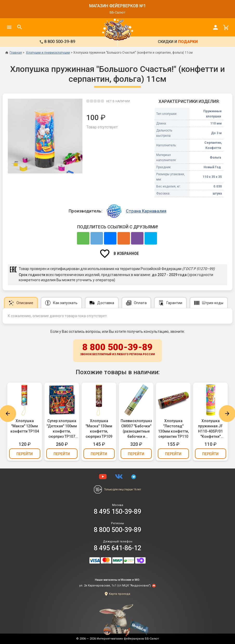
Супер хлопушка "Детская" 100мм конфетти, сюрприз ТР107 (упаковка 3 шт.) (62, 429)
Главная (14, 53)
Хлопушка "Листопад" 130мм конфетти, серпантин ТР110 (173, 429)
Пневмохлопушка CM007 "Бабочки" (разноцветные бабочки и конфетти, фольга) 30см (136, 429)
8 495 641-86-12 (117, 548)
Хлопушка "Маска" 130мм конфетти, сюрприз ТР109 (99, 429)
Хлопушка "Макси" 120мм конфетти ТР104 (25, 426)
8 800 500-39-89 (117, 350)
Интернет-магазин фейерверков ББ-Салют (128, 639)
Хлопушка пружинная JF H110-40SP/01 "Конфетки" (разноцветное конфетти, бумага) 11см (211, 429)
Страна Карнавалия (146, 211)
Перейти (25, 454)
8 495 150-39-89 (117, 512)
